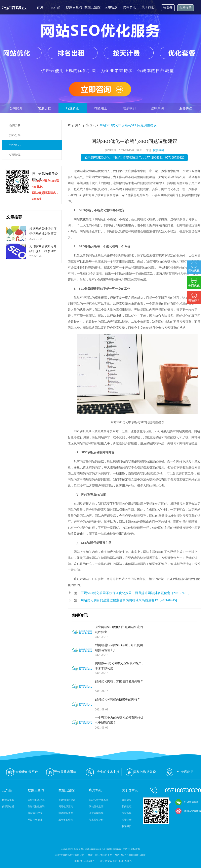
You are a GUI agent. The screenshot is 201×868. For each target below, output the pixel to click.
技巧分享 (15, 135)
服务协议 (186, 108)
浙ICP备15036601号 (85, 861)
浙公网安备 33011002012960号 (116, 861)
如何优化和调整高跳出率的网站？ (118, 699)
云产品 (55, 7)
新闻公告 (15, 125)
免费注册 (186, 8)
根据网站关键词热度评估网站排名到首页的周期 (43, 234)
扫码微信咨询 (187, 802)
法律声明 (157, 108)
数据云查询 (74, 7)
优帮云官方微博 (188, 811)
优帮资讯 (129, 7)
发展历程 (44, 108)
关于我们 (148, 7)
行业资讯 (73, 108)
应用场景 (111, 7)
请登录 (168, 8)
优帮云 (15, 7)
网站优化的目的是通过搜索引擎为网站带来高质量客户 (119, 600)
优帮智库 (15, 155)
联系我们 (129, 108)
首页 (40, 7)
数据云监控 (92, 7)
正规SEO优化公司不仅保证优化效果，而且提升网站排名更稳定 (125, 593)
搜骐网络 (159, 150)
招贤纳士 (101, 108)
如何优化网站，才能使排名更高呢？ (119, 681)
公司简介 (16, 108)
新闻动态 (127, 807)
